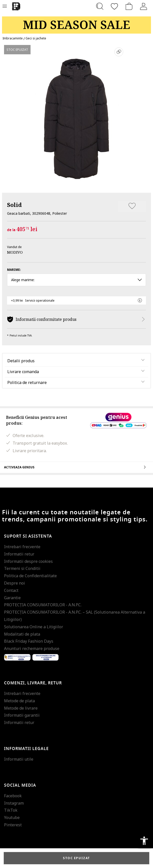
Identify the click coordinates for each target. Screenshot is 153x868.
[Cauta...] (100, 6)
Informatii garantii (22, 715)
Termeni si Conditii (22, 568)
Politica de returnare (27, 382)
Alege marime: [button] (76, 280)
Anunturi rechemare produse (32, 648)
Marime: (14, 270)
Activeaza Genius (76, 467)
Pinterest (13, 825)
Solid (14, 205)
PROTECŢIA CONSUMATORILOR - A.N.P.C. (43, 605)
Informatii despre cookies (28, 561)
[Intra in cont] (144, 6)
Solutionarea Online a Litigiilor (34, 627)
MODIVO (15, 252)
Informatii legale (26, 749)
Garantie (12, 598)
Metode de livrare (21, 708)
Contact (11, 590)
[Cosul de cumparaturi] (129, 6)
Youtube (12, 817)
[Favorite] (114, 6)
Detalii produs (21, 361)
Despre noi (15, 583)
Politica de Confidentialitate (30, 576)
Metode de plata (19, 701)
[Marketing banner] (76, 23)
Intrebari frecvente (22, 547)
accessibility (144, 841)
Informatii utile (19, 759)
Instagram (14, 803)
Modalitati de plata (22, 634)
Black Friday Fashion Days (29, 641)
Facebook (13, 796)
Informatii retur (19, 554)
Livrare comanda (23, 372)
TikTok (11, 810)
